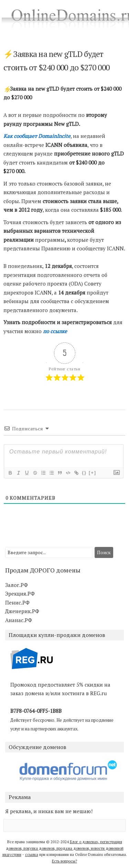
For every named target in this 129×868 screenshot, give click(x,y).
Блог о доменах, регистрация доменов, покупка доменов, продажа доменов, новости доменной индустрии (63, 848)
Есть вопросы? (64, 861)
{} (84, 473)
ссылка (32, 855)
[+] (93, 473)
